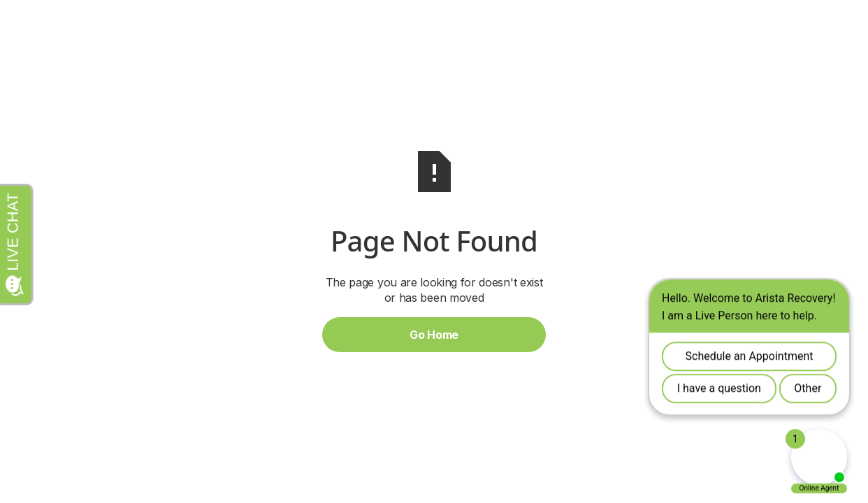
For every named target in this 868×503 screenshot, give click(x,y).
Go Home (434, 335)
